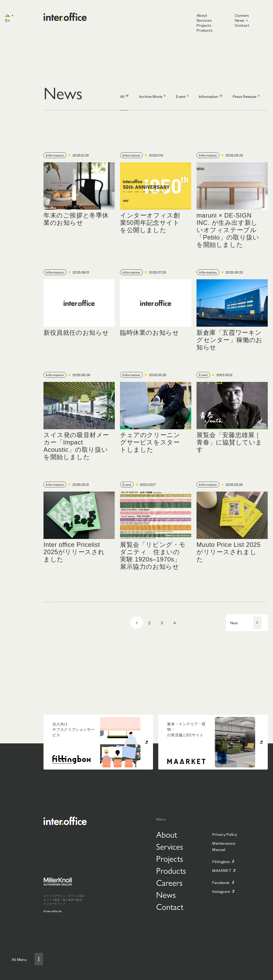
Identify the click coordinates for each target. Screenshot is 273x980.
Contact (242, 25)
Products (204, 30)
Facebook (221, 882)
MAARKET (222, 870)
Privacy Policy (225, 834)
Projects (204, 25)
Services (204, 20)
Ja (7, 15)
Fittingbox (221, 861)
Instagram (221, 891)
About (202, 15)
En (8, 20)
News (240, 20)
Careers (242, 15)
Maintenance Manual (224, 846)
